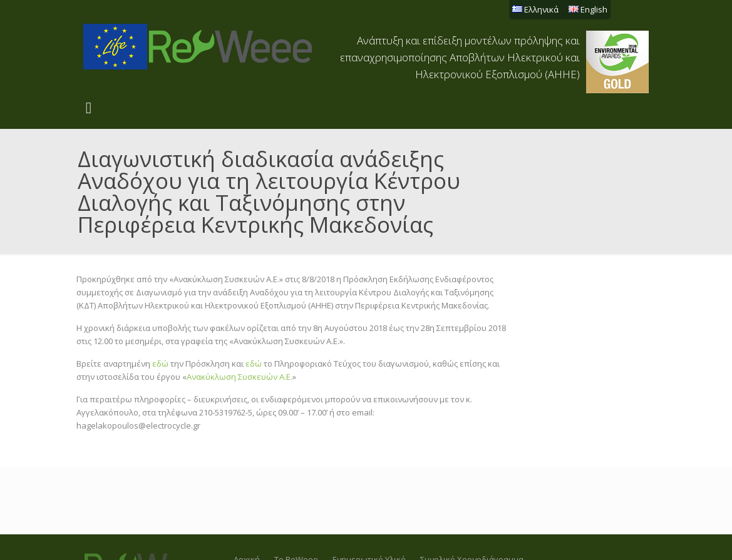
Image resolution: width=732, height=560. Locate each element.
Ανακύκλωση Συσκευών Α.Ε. (240, 377)
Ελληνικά (535, 9)
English (588, 9)
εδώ (160, 364)
